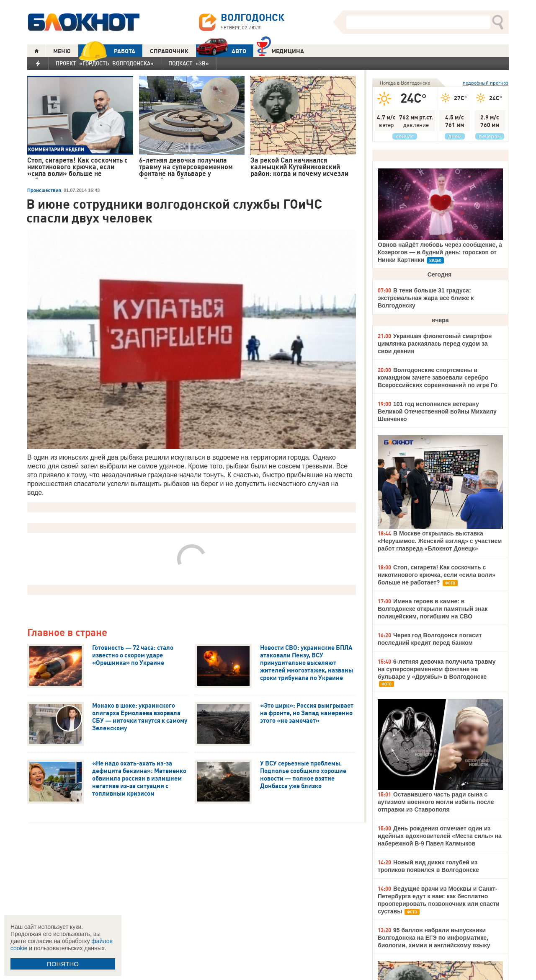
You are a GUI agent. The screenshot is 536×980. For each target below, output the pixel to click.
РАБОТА (107, 51)
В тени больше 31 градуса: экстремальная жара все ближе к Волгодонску (426, 298)
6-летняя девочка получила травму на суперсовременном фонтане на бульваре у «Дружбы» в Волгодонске (437, 669)
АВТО (221, 51)
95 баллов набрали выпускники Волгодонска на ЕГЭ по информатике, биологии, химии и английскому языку (434, 938)
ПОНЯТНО (63, 964)
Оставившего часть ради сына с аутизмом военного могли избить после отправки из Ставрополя (436, 802)
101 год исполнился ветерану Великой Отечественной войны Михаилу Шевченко (437, 411)
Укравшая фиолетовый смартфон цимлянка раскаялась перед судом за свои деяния (435, 344)
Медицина (280, 50)
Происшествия (44, 190)
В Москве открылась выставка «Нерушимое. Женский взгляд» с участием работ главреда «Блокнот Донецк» (440, 541)
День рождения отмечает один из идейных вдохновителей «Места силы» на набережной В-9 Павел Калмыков (440, 836)
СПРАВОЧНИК (169, 51)
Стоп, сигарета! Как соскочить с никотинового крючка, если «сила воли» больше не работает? (437, 575)
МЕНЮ (62, 51)
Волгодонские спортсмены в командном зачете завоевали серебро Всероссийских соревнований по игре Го (438, 378)
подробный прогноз (486, 83)
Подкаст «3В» (189, 63)
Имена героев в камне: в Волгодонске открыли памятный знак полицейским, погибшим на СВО (433, 609)
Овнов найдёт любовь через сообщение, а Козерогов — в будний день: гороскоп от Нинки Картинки (440, 252)
